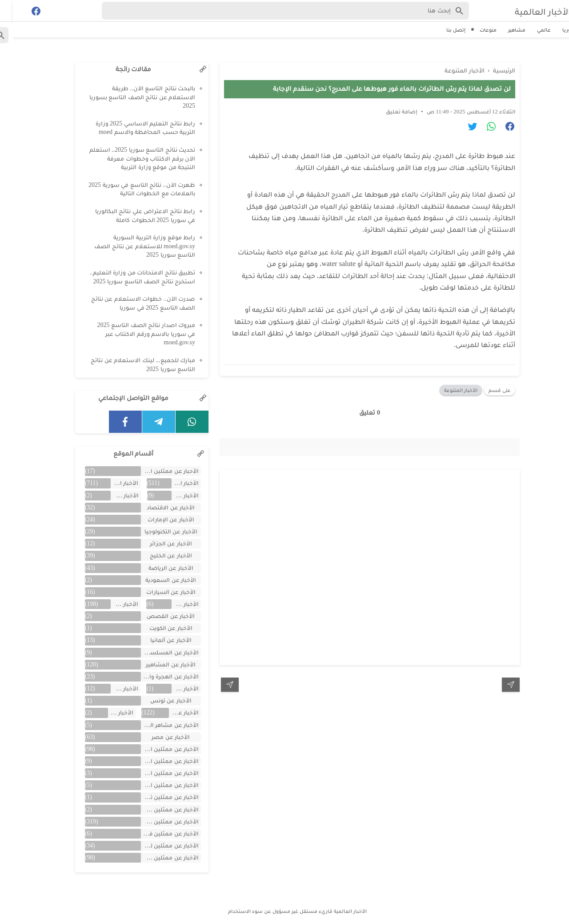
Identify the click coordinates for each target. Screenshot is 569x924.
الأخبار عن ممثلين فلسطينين (157, 833)
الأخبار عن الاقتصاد (158, 507)
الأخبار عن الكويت (158, 628)
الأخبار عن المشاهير (158, 664)
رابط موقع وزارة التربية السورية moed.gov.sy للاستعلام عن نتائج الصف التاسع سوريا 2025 (132, 246)
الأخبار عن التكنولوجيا (158, 531)
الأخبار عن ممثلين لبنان (157, 845)
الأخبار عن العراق (172, 604)
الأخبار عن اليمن (172, 688)
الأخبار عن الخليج (158, 555)
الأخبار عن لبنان (108, 712)
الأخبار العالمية (524, 11)
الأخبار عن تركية (112, 688)
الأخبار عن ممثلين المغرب (157, 785)
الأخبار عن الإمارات (158, 519)
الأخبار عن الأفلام (112, 495)
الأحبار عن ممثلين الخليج (157, 471)
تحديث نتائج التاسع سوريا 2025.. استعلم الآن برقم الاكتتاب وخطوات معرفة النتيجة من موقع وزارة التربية (130, 158)
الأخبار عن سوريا (171, 712)
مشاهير (504, 30)
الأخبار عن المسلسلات (157, 652)
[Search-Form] (272, 11)
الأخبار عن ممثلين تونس (157, 797)
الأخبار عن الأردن (172, 495)
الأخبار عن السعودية (158, 580)
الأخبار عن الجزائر (158, 543)
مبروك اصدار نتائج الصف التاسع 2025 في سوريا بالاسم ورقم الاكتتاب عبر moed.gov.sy (134, 334)
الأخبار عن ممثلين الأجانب (157, 761)
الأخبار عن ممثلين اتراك (157, 749)
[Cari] (5, 13)
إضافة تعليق (389, 109)
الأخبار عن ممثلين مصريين (157, 857)
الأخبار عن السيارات (158, 592)
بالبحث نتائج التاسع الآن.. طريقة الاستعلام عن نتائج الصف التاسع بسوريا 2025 (130, 97)
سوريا (556, 30)
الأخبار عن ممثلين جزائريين (157, 809)
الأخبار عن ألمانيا (158, 640)
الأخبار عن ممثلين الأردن (157, 773)
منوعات (475, 30)
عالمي (531, 30)
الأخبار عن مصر (158, 737)
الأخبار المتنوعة (448, 388)
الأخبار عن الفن (112, 604)
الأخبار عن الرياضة (158, 568)
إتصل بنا (443, 30)
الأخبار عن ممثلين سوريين (157, 821)
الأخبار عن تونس (158, 700)
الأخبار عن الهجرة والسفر (157, 676)
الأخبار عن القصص (158, 616)
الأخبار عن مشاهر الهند (157, 725)
